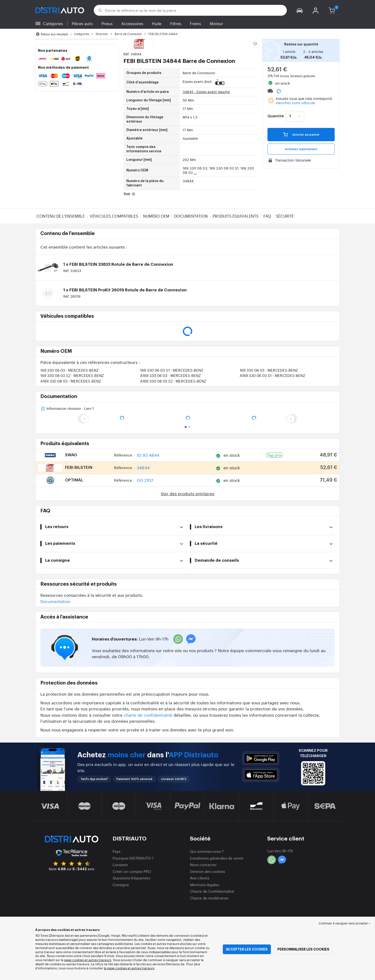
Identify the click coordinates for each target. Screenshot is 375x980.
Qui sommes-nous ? (207, 851)
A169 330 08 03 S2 (173, 381)
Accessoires (132, 23)
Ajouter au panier (301, 134)
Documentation (191, 216)
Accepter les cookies (247, 949)
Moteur (216, 23)
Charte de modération (209, 898)
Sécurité (285, 216)
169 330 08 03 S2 (72, 375)
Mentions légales (205, 885)
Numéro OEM (156, 216)
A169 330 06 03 (170, 375)
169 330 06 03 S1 (172, 370)
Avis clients (200, 878)
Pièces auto (82, 23)
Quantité (276, 116)
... (195, 172)
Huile (157, 23)
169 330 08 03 (269, 370)
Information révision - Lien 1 (67, 409)
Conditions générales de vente (217, 858)
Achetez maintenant (301, 149)
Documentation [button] (55, 601)
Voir (130, 194)
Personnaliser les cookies (303, 949)
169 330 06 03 (69, 370)
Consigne (121, 885)
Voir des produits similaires (187, 493)
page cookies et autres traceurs (88, 960)
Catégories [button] (53, 23)
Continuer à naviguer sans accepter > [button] (344, 923)
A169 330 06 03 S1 (272, 375)
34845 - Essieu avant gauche (206, 92)
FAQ (267, 216)
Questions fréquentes (131, 878)
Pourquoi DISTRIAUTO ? (133, 858)
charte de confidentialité (148, 715)
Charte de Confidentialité (212, 891)
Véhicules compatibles (114, 216)
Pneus (107, 23)
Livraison (120, 865)
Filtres (176, 23)
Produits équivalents (236, 216)
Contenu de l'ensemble (61, 216)
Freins (195, 23)
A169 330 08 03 (71, 381)
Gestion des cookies (207, 871)
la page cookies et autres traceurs (129, 968)
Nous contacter (203, 865)
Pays (116, 851)
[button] (300, 10)
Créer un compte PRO (132, 871)
